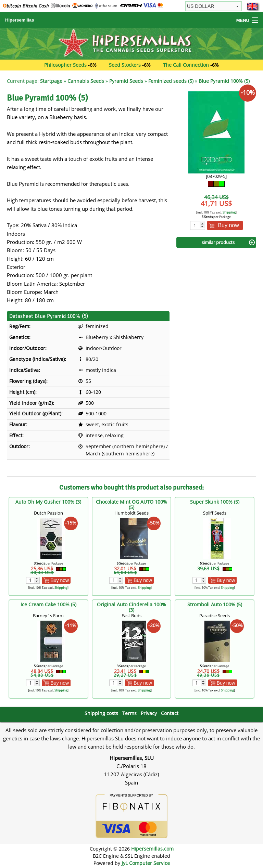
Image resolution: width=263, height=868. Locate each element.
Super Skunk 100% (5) (215, 502)
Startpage (51, 81)
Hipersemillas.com (152, 849)
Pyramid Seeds (126, 81)
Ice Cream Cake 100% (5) (48, 604)
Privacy (149, 713)
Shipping (229, 212)
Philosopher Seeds (65, 65)
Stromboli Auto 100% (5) (215, 604)
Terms (129, 713)
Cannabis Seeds (86, 81)
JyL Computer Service (146, 863)
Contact (170, 713)
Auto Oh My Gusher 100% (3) (48, 502)
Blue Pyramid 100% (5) (224, 81)
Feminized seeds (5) (171, 81)
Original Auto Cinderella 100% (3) (131, 607)
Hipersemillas (20, 20)
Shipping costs (101, 713)
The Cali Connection (186, 65)
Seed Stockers (125, 65)
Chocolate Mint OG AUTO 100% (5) (131, 504)
